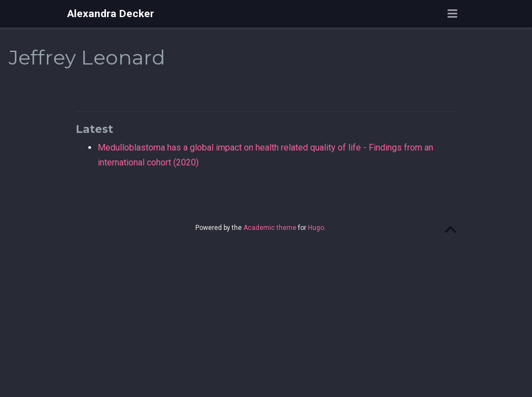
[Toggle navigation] (453, 14)
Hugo (316, 228)
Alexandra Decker (111, 14)
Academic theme (270, 228)
